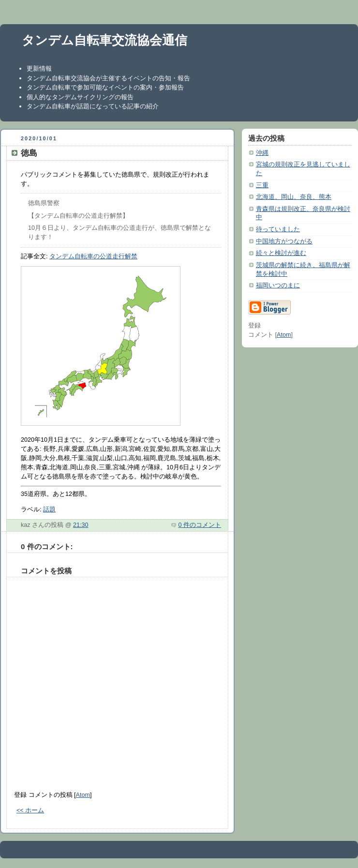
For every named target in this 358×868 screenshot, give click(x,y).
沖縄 (262, 153)
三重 (262, 185)
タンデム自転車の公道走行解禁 (93, 256)
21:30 (81, 525)
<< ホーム (30, 810)
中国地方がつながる (284, 241)
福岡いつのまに (278, 285)
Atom (83, 795)
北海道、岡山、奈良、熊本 (294, 197)
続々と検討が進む (281, 253)
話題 (49, 509)
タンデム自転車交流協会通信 (104, 40)
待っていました (278, 229)
